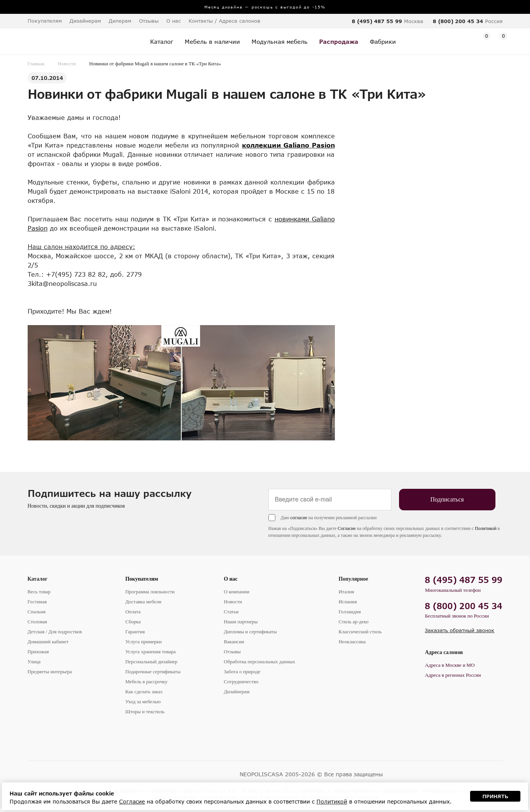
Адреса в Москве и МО (450, 665)
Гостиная (37, 602)
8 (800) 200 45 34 (458, 21)
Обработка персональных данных (260, 662)
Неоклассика (352, 642)
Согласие (347, 528)
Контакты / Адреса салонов (224, 21)
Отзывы (149, 21)
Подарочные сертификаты (153, 672)
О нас (231, 579)
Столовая (37, 622)
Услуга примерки (143, 642)
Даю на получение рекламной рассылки (329, 518)
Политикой (485, 528)
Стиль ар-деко (353, 622)
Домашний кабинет (48, 642)
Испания (348, 602)
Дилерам (120, 21)
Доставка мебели (143, 602)
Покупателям (142, 579)
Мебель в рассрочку (146, 682)
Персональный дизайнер (151, 662)
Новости (67, 64)
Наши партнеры (241, 622)
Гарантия (135, 632)
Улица (34, 662)
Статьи (231, 612)
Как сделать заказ (144, 692)
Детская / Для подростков (55, 632)
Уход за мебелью (143, 702)
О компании (237, 592)
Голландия (349, 612)
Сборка (133, 622)
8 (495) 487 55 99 (377, 21)
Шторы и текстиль (145, 712)
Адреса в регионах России (453, 675)
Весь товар (39, 592)
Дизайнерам (85, 21)
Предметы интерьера (50, 672)
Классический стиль (360, 632)
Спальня (37, 612)
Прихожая (38, 652)
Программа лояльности (150, 592)
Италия (346, 592)
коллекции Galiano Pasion (288, 145)
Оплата (133, 612)
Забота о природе (242, 672)
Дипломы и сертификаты (250, 632)
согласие (299, 518)
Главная (36, 64)
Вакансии (234, 642)
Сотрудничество (241, 682)
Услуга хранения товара (150, 652)
